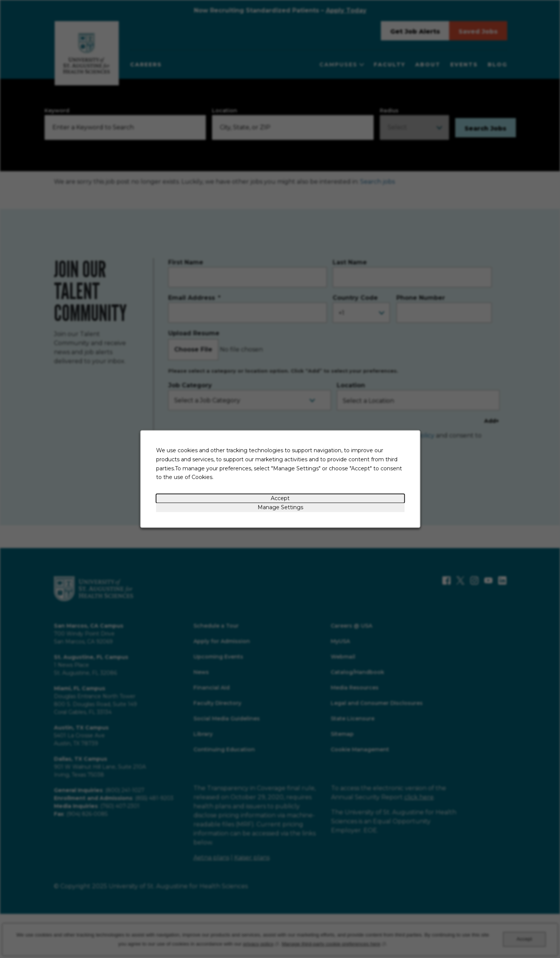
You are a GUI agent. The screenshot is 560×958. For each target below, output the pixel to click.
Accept (280, 498)
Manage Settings (280, 507)
